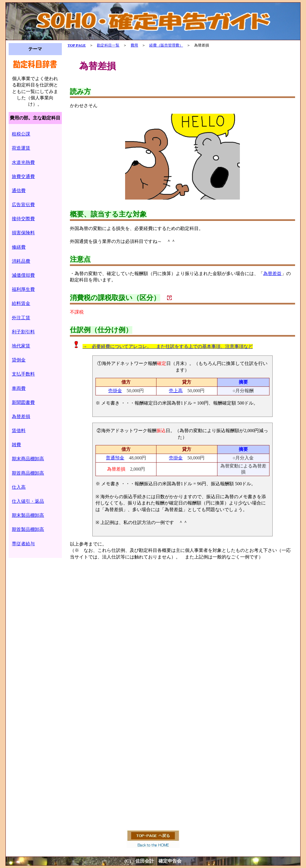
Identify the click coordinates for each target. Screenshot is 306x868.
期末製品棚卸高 (28, 515)
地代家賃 (21, 346)
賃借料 (19, 431)
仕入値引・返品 (28, 501)
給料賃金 (21, 303)
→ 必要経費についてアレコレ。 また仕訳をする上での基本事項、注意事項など (168, 346)
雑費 (16, 445)
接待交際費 (23, 219)
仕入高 (19, 487)
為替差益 (272, 273)
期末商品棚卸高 (28, 459)
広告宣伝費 (23, 205)
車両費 (19, 388)
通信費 (19, 191)
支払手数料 (23, 374)
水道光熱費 (23, 162)
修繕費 (19, 247)
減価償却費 (23, 275)
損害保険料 (23, 233)
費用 (134, 45)
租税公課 (21, 134)
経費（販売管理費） (166, 45)
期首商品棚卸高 (28, 473)
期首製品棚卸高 (28, 529)
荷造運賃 (21, 148)
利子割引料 (23, 332)
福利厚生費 (23, 289)
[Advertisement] (182, 643)
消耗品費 (21, 261)
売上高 (176, 391)
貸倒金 (19, 360)
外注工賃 (21, 318)
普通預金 (115, 458)
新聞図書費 (23, 402)
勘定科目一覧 (108, 45)
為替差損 (21, 416)
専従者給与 (23, 544)
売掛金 (115, 391)
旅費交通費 (23, 176)
